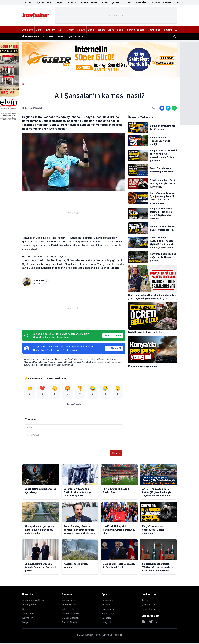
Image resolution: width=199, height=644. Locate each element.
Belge (25, 623)
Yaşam (101, 30)
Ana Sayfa (28, 30)
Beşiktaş (106, 605)
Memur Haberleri (71, 614)
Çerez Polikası (149, 605)
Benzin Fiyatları (70, 623)
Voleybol (106, 623)
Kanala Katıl (113, 335)
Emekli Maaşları (70, 619)
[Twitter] (151, 623)
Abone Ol (114, 348)
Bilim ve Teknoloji (136, 30)
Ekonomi (51, 30)
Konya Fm (28, 619)
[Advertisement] (116, 15)
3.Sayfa (81, 30)
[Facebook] (143, 623)
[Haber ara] (175, 36)
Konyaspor (108, 601)
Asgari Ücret (69, 601)
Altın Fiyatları (69, 610)
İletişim (168, 30)
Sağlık (120, 30)
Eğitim (91, 30)
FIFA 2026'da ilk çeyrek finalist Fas (64, 36)
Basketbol (107, 619)
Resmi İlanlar (155, 30)
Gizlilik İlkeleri (149, 610)
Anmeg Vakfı (29, 605)
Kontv (25, 610)
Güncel (40, 30)
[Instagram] (157, 623)
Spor (61, 30)
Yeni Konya (28, 614)
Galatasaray (108, 610)
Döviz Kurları (69, 605)
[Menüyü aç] (176, 30)
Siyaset (70, 30)
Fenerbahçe (108, 614)
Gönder (116, 454)
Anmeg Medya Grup (33, 601)
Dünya (111, 30)
